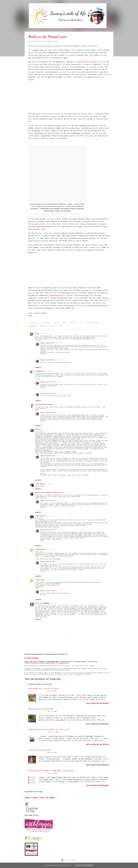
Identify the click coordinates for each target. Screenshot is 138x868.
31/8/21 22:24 (59, 501)
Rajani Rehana (40, 484)
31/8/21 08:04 (43, 333)
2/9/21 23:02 (49, 580)
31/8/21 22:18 (59, 413)
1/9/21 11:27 (49, 516)
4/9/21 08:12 (54, 603)
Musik (65, 323)
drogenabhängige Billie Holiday (61, 295)
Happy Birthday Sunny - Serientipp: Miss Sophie (43, 688)
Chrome (35, 658)
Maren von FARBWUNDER (42, 603)
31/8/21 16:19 (46, 429)
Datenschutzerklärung (32, 663)
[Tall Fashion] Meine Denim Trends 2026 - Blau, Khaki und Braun (49, 729)
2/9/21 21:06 (59, 530)
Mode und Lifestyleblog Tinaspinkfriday (49, 493)
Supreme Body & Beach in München (39, 750)
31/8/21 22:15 (59, 382)
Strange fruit (94, 247)
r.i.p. (81, 323)
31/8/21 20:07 (67, 493)
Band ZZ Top (93, 114)
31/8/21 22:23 (59, 456)
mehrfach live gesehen (81, 116)
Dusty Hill (67, 72)
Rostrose (38, 429)
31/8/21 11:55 (58, 405)
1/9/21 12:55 (49, 549)
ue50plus (53, 326)
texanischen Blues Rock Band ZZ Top (89, 62)
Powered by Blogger (69, 860)
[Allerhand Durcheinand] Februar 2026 (41, 709)
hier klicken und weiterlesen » (98, 703)
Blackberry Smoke (50, 116)
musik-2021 (73, 323)
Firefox (28, 658)
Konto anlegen (90, 666)
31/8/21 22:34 (59, 360)
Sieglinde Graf (40, 516)
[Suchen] (112, 5)
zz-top (60, 326)
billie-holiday (34, 323)
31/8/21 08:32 (48, 371)
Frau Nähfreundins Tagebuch (44, 404)
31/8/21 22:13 (59, 343)
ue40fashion (43, 326)
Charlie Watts (104, 128)
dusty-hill (57, 323)
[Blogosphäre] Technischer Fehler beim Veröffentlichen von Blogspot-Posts (51, 770)
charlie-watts (46, 323)
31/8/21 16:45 (49, 484)
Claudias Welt (40, 580)
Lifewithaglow (40, 549)
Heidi (37, 333)
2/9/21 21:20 (59, 562)
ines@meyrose (39, 371)
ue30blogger (33, 326)
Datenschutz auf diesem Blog (47, 679)
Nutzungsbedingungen (49, 663)
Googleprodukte (64, 663)
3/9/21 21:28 (59, 591)
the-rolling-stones (92, 323)
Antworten (38, 367)
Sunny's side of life (48, 343)
